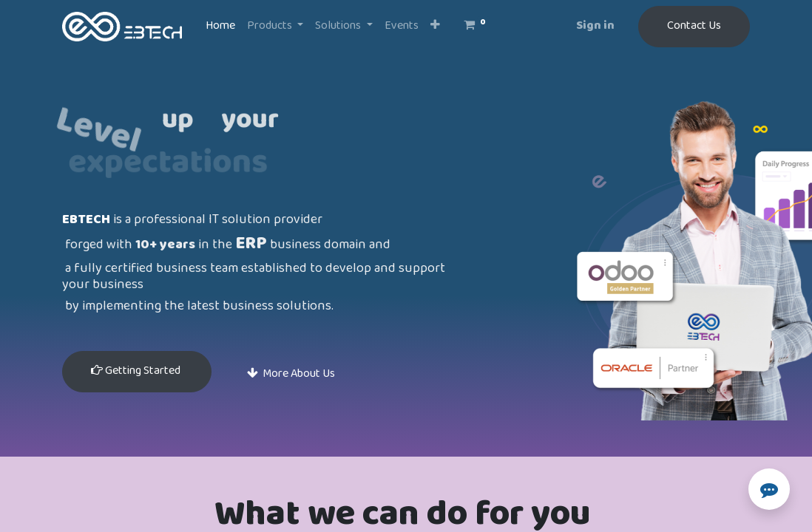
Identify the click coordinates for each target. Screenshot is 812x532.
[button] (435, 27)
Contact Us (694, 26)
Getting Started (137, 371)
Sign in (595, 26)
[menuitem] (220, 27)
